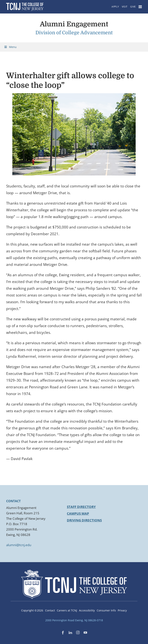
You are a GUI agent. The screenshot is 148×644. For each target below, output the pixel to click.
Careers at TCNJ (67, 610)
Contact (50, 610)
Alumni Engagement (74, 24)
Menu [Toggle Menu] (10, 47)
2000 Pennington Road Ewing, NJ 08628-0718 (74, 620)
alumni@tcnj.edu (19, 545)
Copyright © (32, 610)
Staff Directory (81, 507)
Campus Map (78, 513)
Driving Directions (84, 520)
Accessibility (87, 610)
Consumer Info (106, 610)
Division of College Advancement (74, 33)
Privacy (122, 610)
